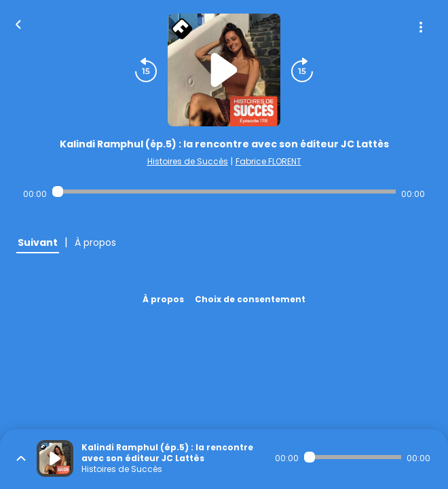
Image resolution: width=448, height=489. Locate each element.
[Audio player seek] (224, 192)
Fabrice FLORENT (268, 161)
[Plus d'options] (421, 27)
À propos (163, 299)
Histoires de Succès (188, 161)
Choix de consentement (250, 299)
